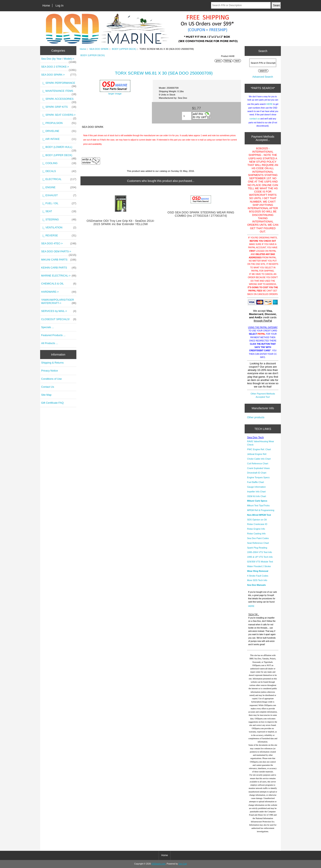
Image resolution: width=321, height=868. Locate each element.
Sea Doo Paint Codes (258, 538)
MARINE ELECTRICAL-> (59, 276)
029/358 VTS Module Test (260, 562)
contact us (255, 119)
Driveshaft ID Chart (257, 473)
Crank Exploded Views (258, 468)
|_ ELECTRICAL (59, 179)
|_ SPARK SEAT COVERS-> (59, 116)
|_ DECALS (59, 171)
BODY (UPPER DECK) (124, 49)
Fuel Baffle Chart (255, 482)
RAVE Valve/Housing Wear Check (261, 443)
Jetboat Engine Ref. (257, 454)
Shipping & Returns (52, 363)
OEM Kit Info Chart (257, 496)
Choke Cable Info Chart (259, 459)
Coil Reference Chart (258, 463)
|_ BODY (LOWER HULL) (59, 148)
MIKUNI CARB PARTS (59, 260)
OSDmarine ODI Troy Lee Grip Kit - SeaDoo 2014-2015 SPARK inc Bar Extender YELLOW (121, 222)
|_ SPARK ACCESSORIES (59, 100)
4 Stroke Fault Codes (258, 576)
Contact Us (48, 387)
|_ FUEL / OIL (59, 203)
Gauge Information (256, 487)
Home (46, 6)
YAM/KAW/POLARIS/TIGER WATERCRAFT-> (59, 301)
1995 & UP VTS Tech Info (260, 557)
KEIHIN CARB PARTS (59, 268)
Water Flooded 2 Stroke (259, 566)
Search (263, 51)
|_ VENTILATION (59, 228)
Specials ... (47, 327)
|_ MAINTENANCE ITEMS (59, 92)
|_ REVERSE (59, 236)
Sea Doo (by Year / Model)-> (59, 60)
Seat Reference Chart (258, 543)
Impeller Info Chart (256, 492)
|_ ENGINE (59, 187)
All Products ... (50, 343)
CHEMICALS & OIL (59, 284)
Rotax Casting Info (256, 534)
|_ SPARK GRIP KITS (59, 107)
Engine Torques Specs (258, 477)
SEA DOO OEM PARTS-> (59, 253)
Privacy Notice (49, 371)
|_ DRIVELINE (59, 131)
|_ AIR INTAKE (59, 139)
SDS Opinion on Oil (257, 520)
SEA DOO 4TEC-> (59, 244)
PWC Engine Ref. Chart (259, 449)
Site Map (46, 395)
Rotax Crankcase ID (257, 524)
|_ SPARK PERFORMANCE (59, 84)
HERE (270, 104)
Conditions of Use (51, 379)
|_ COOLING (59, 163)
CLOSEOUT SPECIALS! (59, 319)
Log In (59, 6)
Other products (256, 417)
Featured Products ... (53, 335)
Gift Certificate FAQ (52, 403)
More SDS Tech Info (257, 580)
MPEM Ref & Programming (261, 510)
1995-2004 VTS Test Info (260, 552)
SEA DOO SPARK (99, 49)
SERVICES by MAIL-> (59, 311)
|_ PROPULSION (59, 123)
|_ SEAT (59, 211)
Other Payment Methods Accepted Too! (263, 395)
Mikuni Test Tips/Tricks (258, 505)
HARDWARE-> (59, 292)
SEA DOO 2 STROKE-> (59, 68)
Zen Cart (183, 864)
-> (59, 75)
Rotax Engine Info (256, 529)
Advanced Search (263, 77)
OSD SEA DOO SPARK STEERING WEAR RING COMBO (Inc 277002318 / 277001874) (201, 214)
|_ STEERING (59, 220)
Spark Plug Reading (257, 548)
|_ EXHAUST (59, 195)
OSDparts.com (158, 864)
